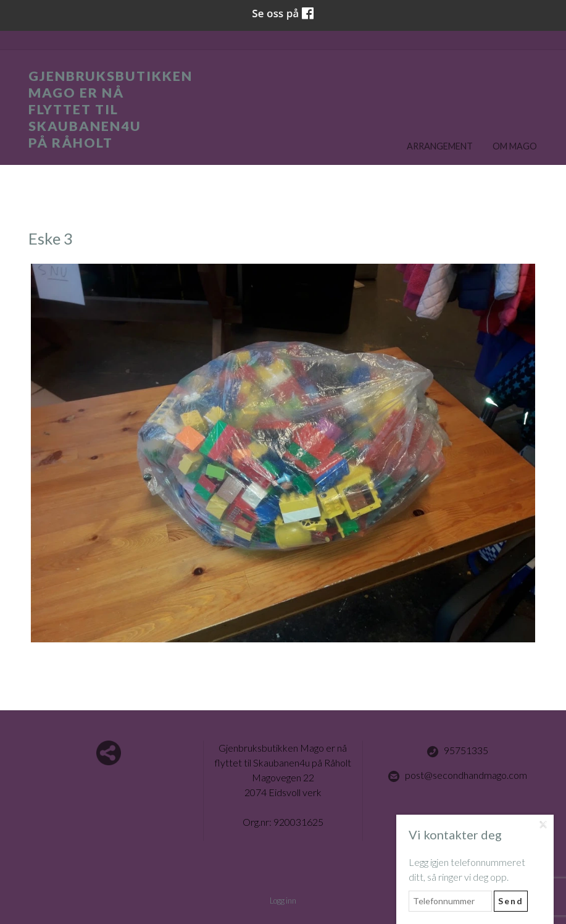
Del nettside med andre (109, 753)
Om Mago (515, 146)
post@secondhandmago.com (457, 776)
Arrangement (440, 146)
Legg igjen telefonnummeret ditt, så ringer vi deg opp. (467, 869)
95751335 (457, 751)
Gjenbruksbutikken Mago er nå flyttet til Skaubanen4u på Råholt (110, 109)
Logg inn (283, 901)
